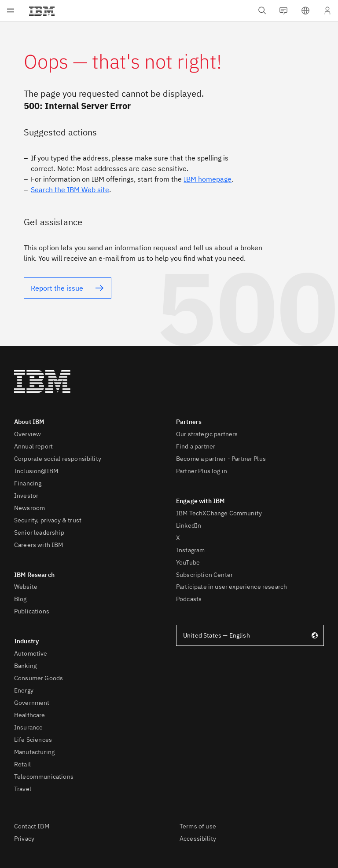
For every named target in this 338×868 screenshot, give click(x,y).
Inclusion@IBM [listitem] (36, 471)
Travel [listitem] (23, 789)
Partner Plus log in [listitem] (202, 471)
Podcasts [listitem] (189, 599)
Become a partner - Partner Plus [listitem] (221, 459)
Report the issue (57, 288)
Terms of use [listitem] (198, 826)
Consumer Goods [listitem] (39, 678)
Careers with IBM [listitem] (39, 545)
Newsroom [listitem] (29, 508)
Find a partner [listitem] (196, 446)
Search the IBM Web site (70, 190)
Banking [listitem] (25, 666)
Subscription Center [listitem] (204, 575)
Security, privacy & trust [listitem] (48, 520)
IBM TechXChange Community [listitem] (219, 513)
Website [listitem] (26, 587)
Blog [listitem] (20, 599)
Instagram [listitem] (190, 550)
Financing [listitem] (28, 483)
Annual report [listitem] (33, 446)
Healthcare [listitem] (30, 715)
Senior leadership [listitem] (39, 532)
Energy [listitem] (24, 690)
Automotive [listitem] (31, 653)
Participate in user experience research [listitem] (231, 587)
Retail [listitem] (22, 764)
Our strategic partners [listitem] (207, 434)
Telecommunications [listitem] (44, 777)
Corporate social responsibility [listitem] (58, 459)
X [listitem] (178, 538)
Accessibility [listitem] (198, 839)
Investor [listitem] (26, 496)
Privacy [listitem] (24, 839)
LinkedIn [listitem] (189, 525)
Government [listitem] (32, 703)
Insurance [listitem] (28, 727)
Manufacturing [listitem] (34, 752)
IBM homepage (208, 179)
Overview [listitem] (28, 434)
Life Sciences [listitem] (33, 740)
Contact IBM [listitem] (32, 826)
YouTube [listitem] (188, 562)
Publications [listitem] (32, 611)
